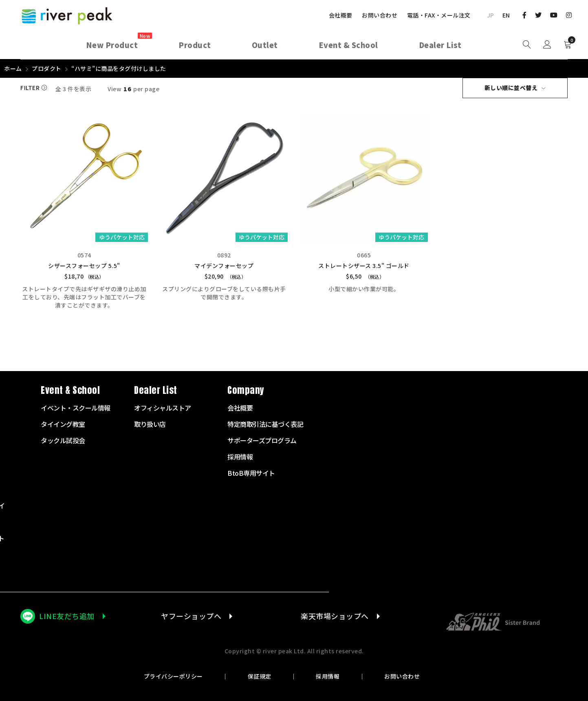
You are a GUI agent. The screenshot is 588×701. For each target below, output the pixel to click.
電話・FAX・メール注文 (439, 15)
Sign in (547, 45)
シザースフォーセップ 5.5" (84, 265)
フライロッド (226, 424)
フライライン (226, 456)
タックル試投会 (322, 440)
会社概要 (341, 15)
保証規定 (260, 676)
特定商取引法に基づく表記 (524, 424)
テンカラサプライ (232, 489)
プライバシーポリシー (176, 676)
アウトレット (226, 570)
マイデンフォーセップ (224, 265)
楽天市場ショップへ (334, 615)
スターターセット (232, 407)
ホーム (13, 68)
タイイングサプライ (236, 505)
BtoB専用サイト (510, 472)
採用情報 (327, 676)
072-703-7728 (51, 494)
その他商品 (223, 554)
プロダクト (47, 68)
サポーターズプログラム (521, 440)
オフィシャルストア (422, 407)
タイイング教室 (322, 424)
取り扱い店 (409, 424)
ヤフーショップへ (190, 615)
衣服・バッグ (226, 521)
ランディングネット (235, 538)
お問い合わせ (380, 15)
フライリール (226, 440)
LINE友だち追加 (67, 615)
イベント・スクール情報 (335, 407)
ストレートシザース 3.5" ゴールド (364, 265)
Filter (30, 88)
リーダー (220, 472)
